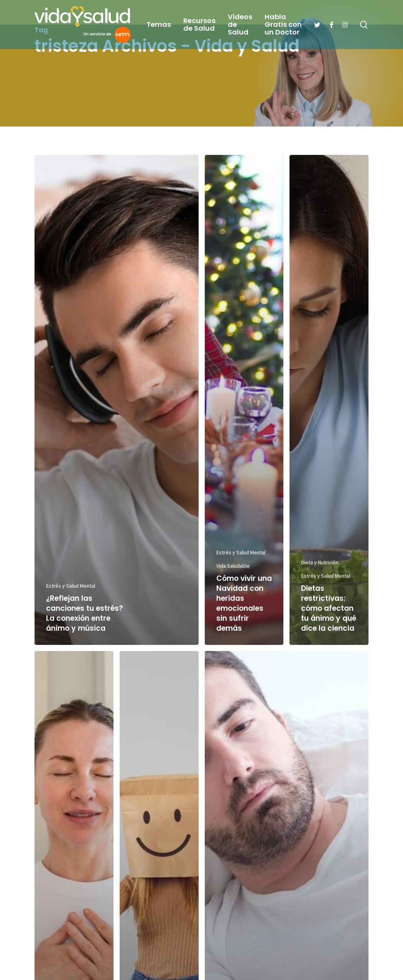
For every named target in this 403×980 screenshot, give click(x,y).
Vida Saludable (233, 566)
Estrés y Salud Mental (71, 586)
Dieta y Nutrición (320, 562)
